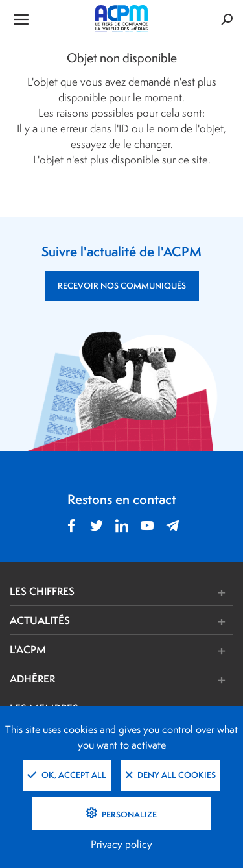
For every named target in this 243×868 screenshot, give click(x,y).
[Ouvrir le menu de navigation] (47, 19)
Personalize (128, 814)
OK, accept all (67, 775)
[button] (168, 593)
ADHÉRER (32, 679)
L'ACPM (28, 649)
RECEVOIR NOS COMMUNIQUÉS (122, 286)
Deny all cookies (171, 775)
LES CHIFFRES (42, 591)
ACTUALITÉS (40, 620)
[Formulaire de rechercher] (196, 19)
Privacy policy (121, 844)
